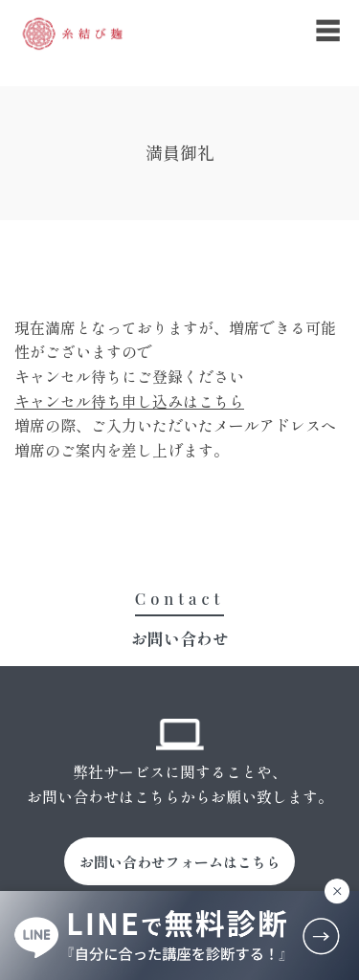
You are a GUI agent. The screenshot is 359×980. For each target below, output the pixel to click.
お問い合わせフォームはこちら (180, 862)
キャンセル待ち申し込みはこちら (129, 401)
